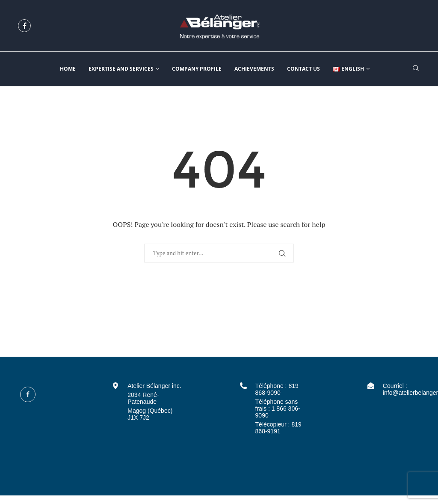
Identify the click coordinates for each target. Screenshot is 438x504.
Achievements (254, 69)
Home (68, 69)
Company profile (197, 69)
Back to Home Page (219, 290)
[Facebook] (24, 26)
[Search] (416, 69)
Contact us (303, 69)
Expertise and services (121, 69)
